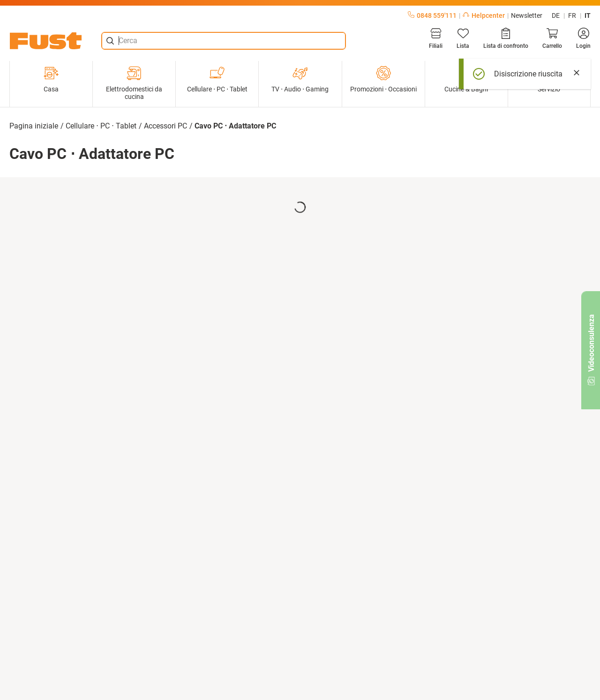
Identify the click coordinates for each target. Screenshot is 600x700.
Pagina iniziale (34, 126)
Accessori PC (165, 126)
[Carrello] (552, 38)
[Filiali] (436, 38)
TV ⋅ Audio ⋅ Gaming (300, 79)
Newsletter (527, 15)
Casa (51, 79)
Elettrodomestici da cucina (134, 83)
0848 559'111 (432, 15)
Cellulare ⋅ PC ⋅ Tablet (217, 79)
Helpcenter (484, 15)
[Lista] (463, 38)
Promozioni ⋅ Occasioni (383, 79)
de (556, 15)
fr (572, 15)
